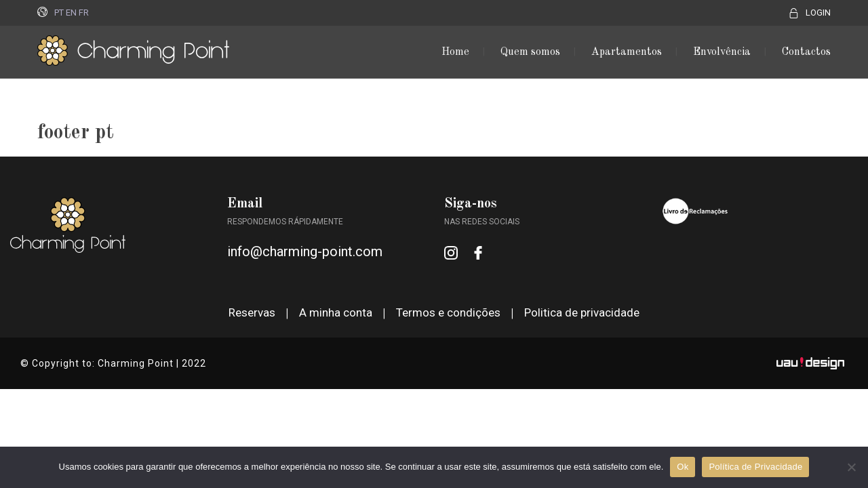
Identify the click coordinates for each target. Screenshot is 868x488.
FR (84, 13)
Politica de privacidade (582, 312)
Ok (683, 467)
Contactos (806, 52)
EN (71, 13)
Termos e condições (448, 312)
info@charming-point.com (305, 251)
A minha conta (336, 312)
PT (59, 13)
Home (455, 52)
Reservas (252, 312)
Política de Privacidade (755, 467)
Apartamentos (627, 52)
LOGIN (818, 13)
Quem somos (530, 52)
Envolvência (722, 52)
